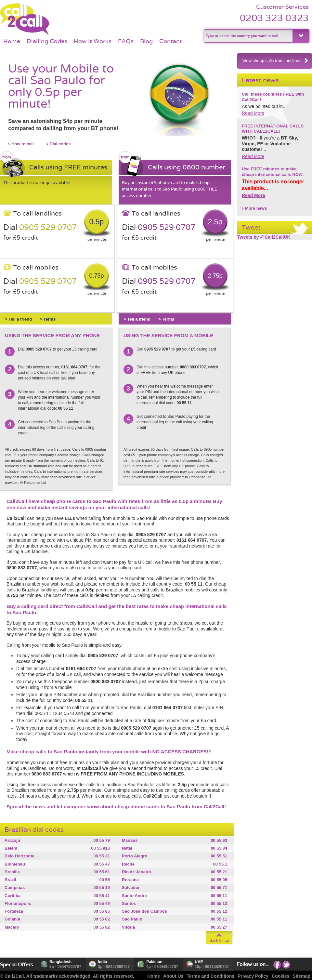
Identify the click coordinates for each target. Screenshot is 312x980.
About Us (173, 976)
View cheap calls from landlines (275, 61)
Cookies (280, 976)
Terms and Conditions (210, 976)
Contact (170, 41)
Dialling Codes (47, 41)
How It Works (93, 41)
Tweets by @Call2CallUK (264, 237)
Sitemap (302, 976)
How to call (23, 144)
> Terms (48, 319)
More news (256, 208)
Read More (253, 113)
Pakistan (154, 962)
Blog (146, 41)
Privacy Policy (253, 976)
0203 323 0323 (274, 18)
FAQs (126, 41)
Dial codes (60, 144)
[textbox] (247, 36)
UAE (199, 962)
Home (12, 41)
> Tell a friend (18, 319)
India (102, 962)
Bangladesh (60, 962)
